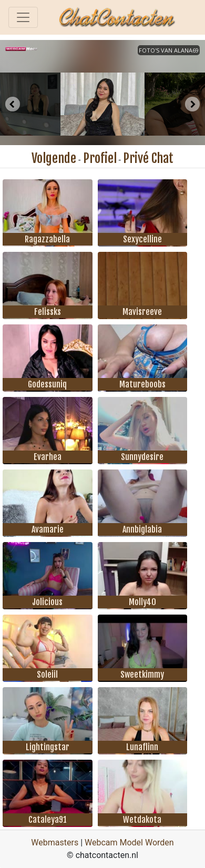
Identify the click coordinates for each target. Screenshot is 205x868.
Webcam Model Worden (129, 843)
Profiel (100, 158)
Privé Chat (148, 158)
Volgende (54, 158)
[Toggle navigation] (23, 17)
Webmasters (55, 843)
